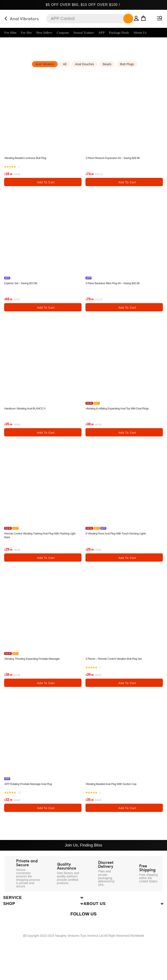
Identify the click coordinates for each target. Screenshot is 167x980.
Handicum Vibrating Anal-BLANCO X (27, 411)
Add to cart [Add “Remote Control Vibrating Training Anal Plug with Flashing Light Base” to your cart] (46, 563)
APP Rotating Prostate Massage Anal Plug (31, 791)
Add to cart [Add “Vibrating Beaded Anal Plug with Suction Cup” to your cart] (127, 816)
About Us (140, 33)
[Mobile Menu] (159, 18)
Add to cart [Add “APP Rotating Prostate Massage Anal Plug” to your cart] (46, 816)
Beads (107, 64)
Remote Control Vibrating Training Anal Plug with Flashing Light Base (40, 540)
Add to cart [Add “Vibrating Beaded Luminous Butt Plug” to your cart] (46, 183)
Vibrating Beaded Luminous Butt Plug (28, 158)
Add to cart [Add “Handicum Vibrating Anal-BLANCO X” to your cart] (46, 436)
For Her (26, 33)
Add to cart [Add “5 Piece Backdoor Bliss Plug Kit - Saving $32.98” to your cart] (127, 310)
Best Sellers (44, 33)
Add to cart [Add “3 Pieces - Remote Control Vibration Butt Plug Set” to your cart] (127, 689)
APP (101, 33)
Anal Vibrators (45, 64)
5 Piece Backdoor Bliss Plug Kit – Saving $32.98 (116, 285)
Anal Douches (84, 64)
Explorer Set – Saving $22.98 (22, 285)
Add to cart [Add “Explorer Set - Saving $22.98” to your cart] (46, 310)
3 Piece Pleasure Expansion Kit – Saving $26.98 (116, 158)
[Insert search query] (90, 19)
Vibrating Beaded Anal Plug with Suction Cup (114, 791)
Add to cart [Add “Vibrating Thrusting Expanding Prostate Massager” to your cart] (46, 689)
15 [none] (19, 801)
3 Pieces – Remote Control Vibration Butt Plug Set (117, 664)
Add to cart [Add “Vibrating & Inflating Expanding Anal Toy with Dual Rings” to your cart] (127, 436)
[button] (131, 18)
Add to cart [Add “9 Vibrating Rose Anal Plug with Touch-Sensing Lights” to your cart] (127, 563)
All (65, 64)
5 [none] (100, 674)
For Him (10, 33)
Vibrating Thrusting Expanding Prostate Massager (35, 664)
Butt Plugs (127, 64)
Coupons (63, 33)
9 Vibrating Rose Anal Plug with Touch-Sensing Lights (119, 538)
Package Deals (119, 33)
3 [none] (19, 168)
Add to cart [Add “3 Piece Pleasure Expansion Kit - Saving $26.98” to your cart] (127, 183)
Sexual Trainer (84, 33)
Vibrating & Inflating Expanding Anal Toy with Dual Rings (121, 411)
